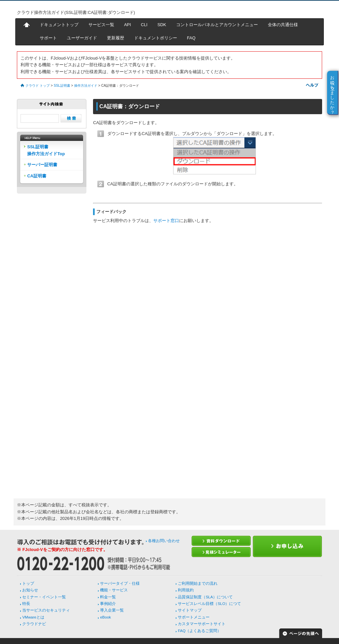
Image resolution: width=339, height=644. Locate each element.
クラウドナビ (34, 624)
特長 (26, 604)
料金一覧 (108, 597)
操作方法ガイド (86, 86)
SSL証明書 (62, 86)
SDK (162, 25)
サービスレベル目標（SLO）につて (209, 604)
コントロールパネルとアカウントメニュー (217, 25)
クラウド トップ (38, 86)
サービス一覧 (101, 25)
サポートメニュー (194, 617)
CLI (144, 25)
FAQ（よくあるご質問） (199, 631)
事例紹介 (108, 604)
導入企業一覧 (112, 610)
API (128, 25)
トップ (28, 583)
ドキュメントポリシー (156, 38)
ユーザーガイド (82, 38)
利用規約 (186, 590)
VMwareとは (33, 617)
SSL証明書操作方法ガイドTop (46, 150)
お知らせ (30, 590)
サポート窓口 (166, 221)
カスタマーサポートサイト (202, 624)
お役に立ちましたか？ (333, 92)
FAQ (191, 38)
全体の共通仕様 (283, 25)
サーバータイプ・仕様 (120, 583)
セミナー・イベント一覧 (44, 597)
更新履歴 (116, 38)
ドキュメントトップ (59, 25)
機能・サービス (114, 590)
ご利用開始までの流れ (198, 583)
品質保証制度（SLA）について (205, 597)
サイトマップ (190, 610)
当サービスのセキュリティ (46, 610)
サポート (48, 38)
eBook (105, 617)
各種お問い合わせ (164, 541)
